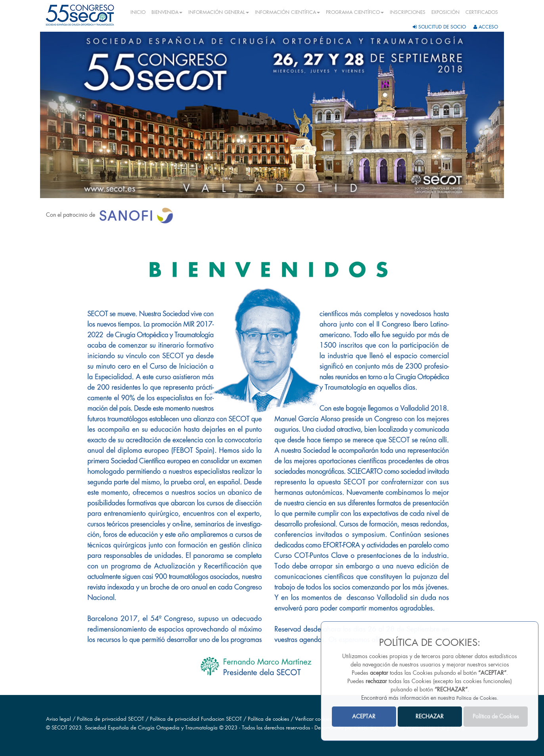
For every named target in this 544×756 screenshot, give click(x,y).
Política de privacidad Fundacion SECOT (196, 719)
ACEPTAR (364, 716)
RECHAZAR (430, 716)
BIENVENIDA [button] (167, 12)
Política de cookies (269, 719)
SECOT (59, 728)
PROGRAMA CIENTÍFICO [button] (355, 12)
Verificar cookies (313, 719)
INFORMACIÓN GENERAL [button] (219, 12)
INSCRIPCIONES (408, 12)
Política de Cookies (477, 698)
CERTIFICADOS (482, 12)
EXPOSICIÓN (445, 12)
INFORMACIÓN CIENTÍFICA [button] (287, 12)
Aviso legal (58, 719)
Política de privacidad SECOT (110, 719)
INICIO (138, 12)
